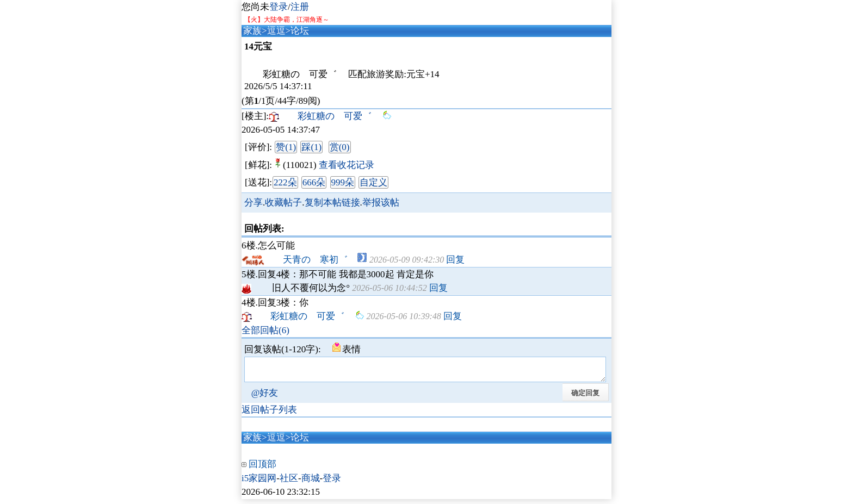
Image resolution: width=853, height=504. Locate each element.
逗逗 (276, 31)
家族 (252, 31)
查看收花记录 (347, 165)
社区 (289, 483)
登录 (279, 7)
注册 (300, 7)
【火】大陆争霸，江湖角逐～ (287, 20)
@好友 (265, 398)
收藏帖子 (283, 203)
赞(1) (286, 147)
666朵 (314, 182)
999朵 (343, 182)
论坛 (300, 31)
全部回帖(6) (265, 330)
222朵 (285, 182)
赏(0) (340, 147)
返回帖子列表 (269, 415)
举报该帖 (381, 203)
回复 (455, 260)
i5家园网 (259, 483)
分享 (254, 203)
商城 (311, 483)
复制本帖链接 (332, 203)
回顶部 (262, 469)
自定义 (373, 182)
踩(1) (311, 147)
